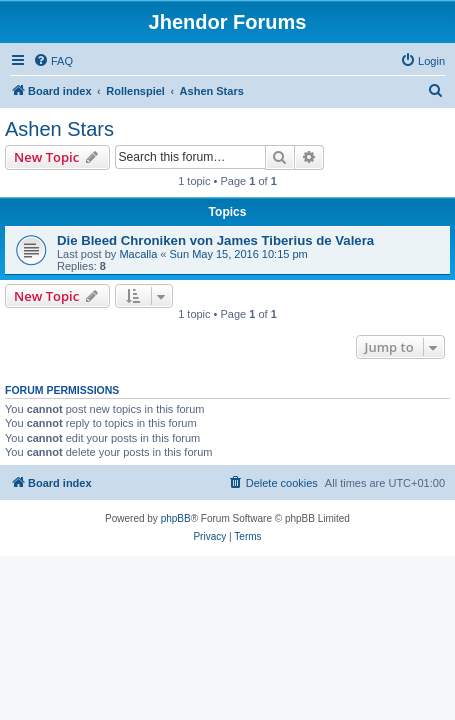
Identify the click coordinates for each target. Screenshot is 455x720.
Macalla (138, 254)
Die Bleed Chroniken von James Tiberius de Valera (215, 240)
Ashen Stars (59, 129)
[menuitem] (53, 61)
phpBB (176, 518)
